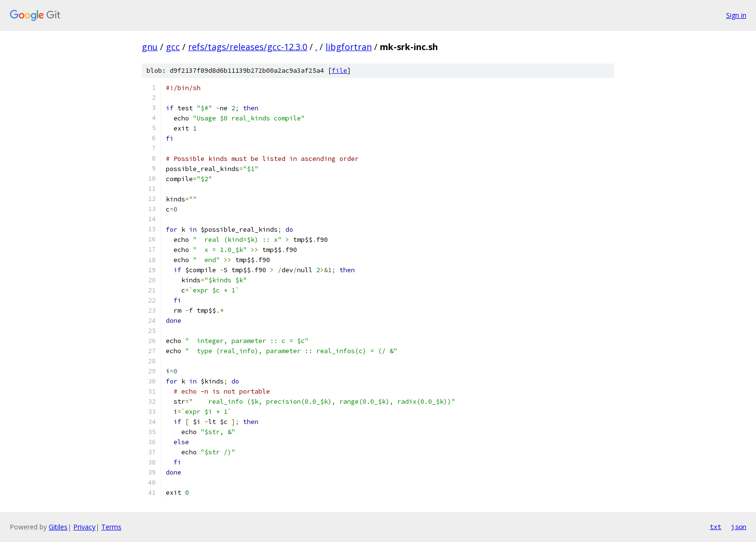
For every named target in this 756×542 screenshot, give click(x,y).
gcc (173, 47)
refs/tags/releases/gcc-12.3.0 (248, 47)
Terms (111, 527)
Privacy (84, 527)
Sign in (736, 15)
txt (715, 527)
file (339, 71)
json (739, 527)
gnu (150, 47)
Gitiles (58, 527)
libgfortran (349, 47)
